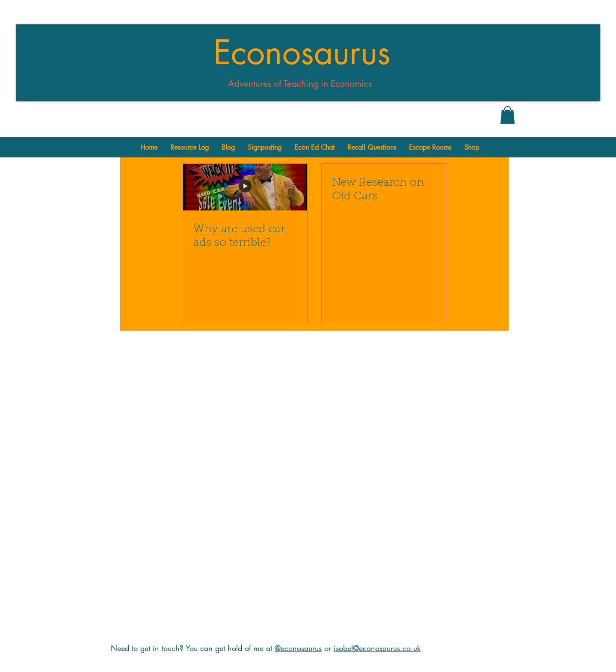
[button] (508, 115)
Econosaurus (302, 53)
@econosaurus (298, 648)
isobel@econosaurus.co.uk (377, 648)
